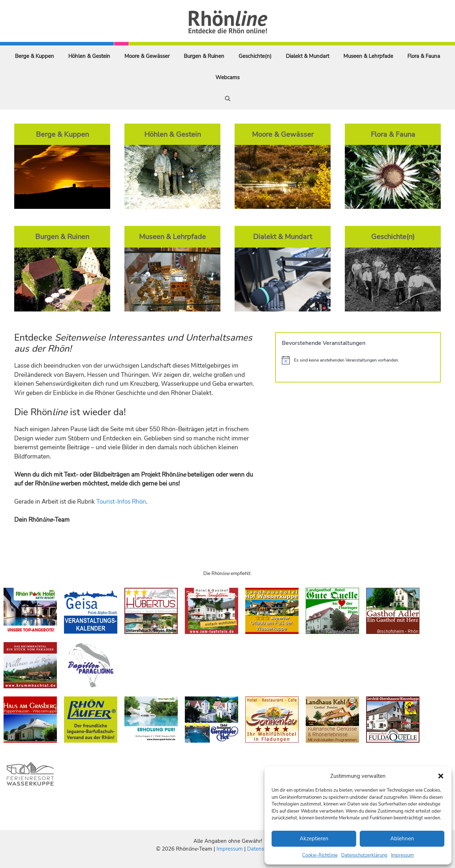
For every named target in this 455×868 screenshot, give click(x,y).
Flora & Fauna (424, 56)
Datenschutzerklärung (364, 855)
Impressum (402, 855)
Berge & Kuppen (34, 56)
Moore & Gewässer (147, 56)
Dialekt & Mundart (307, 56)
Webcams (227, 77)
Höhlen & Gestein (89, 56)
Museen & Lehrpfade (368, 56)
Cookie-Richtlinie (320, 855)
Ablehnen (402, 839)
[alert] (358, 360)
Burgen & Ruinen (204, 56)
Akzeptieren (314, 839)
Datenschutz (262, 849)
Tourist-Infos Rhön (121, 502)
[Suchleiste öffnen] (228, 99)
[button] (441, 776)
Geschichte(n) (255, 56)
